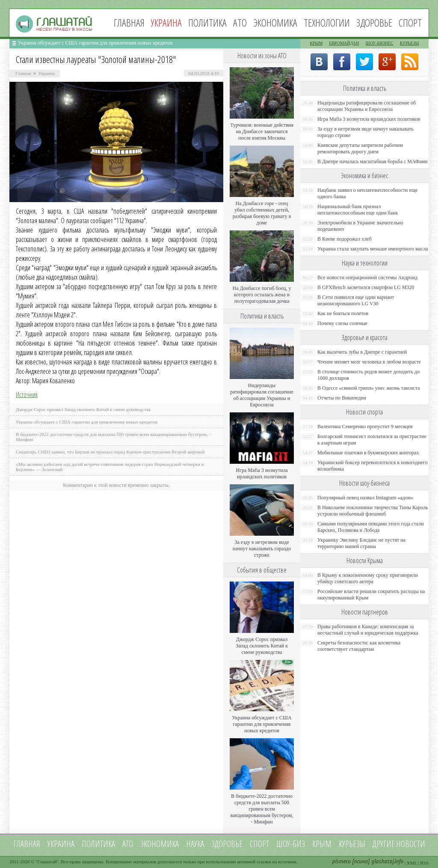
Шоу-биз (291, 844)
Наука (195, 844)
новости (411, 844)
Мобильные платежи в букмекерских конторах (368, 453)
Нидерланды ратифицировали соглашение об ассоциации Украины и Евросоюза (262, 395)
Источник (27, 394)
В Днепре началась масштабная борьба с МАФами (373, 161)
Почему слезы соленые (342, 323)
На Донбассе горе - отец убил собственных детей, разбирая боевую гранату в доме (262, 213)
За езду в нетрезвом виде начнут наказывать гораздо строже (262, 549)
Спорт (410, 22)
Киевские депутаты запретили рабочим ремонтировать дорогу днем (360, 148)
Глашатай (47, 862)
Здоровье (374, 22)
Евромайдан (344, 43)
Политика (207, 22)
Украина (46, 73)
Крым (316, 43)
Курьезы (410, 43)
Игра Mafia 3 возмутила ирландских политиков (262, 473)
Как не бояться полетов (343, 313)
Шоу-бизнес (380, 43)
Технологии (327, 22)
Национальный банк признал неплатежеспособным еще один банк (358, 210)
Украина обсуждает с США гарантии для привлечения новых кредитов (95, 43)
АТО (240, 22)
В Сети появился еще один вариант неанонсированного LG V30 (356, 300)
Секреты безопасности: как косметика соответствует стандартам (359, 646)
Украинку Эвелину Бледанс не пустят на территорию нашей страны (361, 543)
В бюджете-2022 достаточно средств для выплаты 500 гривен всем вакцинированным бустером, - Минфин (262, 809)
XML (412, 863)
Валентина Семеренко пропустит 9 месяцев (365, 427)
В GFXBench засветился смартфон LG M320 (366, 287)
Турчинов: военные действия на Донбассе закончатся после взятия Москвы (262, 131)
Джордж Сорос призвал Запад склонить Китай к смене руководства (83, 409)
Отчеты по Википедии (342, 398)
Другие (384, 844)
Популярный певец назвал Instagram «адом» (365, 498)
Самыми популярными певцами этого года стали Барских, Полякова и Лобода (371, 527)
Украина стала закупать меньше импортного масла (373, 249)
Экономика (275, 22)
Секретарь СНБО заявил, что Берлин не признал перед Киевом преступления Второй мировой (110, 452)
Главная (129, 22)
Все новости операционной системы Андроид (367, 277)
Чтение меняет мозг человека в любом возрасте (369, 362)
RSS (424, 863)
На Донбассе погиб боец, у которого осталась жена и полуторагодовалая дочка (262, 295)
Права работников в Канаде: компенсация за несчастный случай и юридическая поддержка (368, 630)
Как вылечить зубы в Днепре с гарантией (362, 352)
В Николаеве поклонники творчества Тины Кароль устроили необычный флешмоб (373, 511)
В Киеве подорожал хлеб (345, 239)
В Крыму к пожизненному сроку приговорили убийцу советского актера (368, 578)
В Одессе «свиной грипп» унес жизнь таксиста (369, 388)
